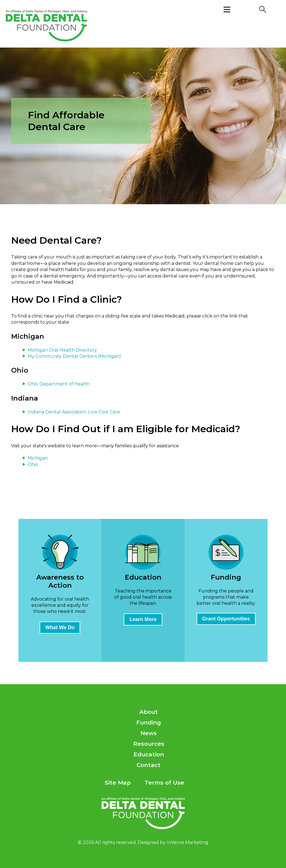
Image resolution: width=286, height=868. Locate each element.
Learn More (143, 619)
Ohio (33, 464)
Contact (149, 765)
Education (149, 754)
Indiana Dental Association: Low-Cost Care (74, 412)
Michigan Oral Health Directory (62, 350)
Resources (149, 744)
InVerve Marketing (188, 842)
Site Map (118, 783)
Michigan (38, 458)
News (149, 733)
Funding (149, 723)
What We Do (60, 627)
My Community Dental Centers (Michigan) (74, 356)
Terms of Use (164, 783)
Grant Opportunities (226, 619)
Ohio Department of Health (59, 384)
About (149, 712)
